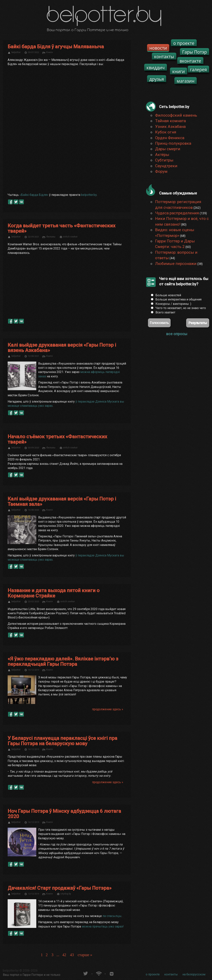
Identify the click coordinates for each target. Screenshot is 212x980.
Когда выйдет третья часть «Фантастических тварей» (61, 228)
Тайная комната (170, 121)
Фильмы (51, 237)
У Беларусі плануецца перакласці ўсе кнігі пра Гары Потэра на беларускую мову (62, 741)
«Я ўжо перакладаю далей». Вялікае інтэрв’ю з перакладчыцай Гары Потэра (63, 661)
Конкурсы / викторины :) (173, 304)
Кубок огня (166, 132)
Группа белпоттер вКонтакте (112, 973)
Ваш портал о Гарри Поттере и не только (32, 975)
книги (179, 71)
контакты (164, 57)
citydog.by (66, 894)
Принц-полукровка (173, 143)
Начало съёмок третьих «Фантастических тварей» (57, 439)
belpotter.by (89, 195)
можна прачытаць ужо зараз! (103, 926)
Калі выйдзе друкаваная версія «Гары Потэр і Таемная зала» (62, 501)
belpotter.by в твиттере (85, 973)
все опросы (177, 334)
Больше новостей (168, 295)
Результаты (198, 323)
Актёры (162, 155)
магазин (186, 81)
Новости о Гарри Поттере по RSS (98, 973)
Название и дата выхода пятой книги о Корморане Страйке (54, 593)
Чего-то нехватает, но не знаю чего (181, 308)
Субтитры (164, 160)
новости (158, 48)
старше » (85, 955)
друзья (157, 79)
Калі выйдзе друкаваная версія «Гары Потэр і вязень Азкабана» (62, 348)
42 (64, 955)
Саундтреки (166, 166)
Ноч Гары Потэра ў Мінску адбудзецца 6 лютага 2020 (64, 814)
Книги (49, 52)
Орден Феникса (170, 138)
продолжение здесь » (108, 709)
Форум (161, 171)
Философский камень (176, 115)
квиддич (156, 68)
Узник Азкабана (170, 127)
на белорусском (194, 974)
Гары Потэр (195, 52)
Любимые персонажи (176, 264)
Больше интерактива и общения (178, 299)
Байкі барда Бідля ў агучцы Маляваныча (56, 47)
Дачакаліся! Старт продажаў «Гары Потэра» (60, 888)
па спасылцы (112, 916)
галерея (199, 69)
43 (72, 955)
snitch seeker (70, 237)
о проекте (184, 43)
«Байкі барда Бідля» (34, 195)
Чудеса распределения (177, 213)
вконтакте (190, 61)
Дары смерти (168, 149)
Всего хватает (165, 312)
